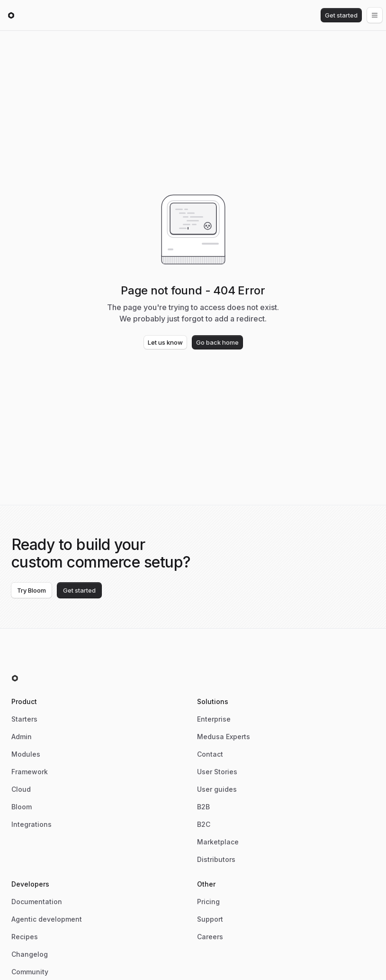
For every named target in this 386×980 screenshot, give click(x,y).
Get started (341, 15)
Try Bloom (31, 590)
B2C (204, 824)
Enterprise (214, 719)
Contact (210, 754)
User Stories (217, 772)
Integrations (31, 824)
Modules (26, 754)
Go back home (217, 342)
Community (30, 972)
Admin (22, 737)
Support (210, 919)
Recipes (25, 937)
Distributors (216, 859)
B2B (203, 807)
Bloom (22, 807)
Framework (30, 772)
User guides (217, 789)
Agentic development (47, 919)
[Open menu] (375, 15)
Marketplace (218, 842)
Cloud (21, 789)
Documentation (37, 902)
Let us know (165, 342)
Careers (210, 937)
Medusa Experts (224, 737)
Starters (24, 719)
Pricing (208, 902)
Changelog (30, 954)
